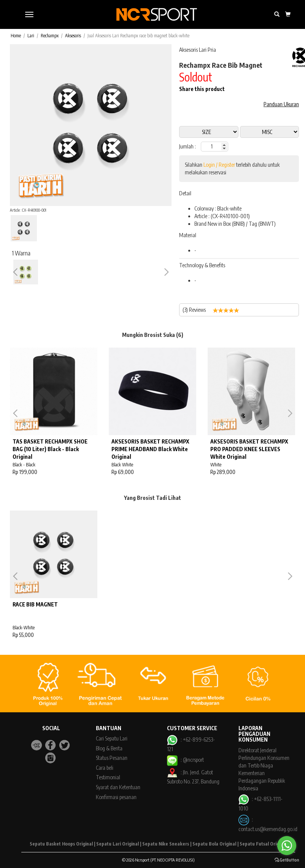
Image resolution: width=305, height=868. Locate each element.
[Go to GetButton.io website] (287, 860)
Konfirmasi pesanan (116, 797)
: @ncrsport (185, 760)
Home (16, 36)
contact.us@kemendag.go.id (268, 829)
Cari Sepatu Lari (112, 738)
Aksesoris (73, 36)
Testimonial (108, 777)
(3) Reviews (214, 310)
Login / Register (219, 165)
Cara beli (105, 768)
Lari (31, 36)
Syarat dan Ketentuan (118, 787)
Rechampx (50, 36)
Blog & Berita (109, 748)
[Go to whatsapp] (287, 846)
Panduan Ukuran (281, 104)
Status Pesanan (112, 758)
